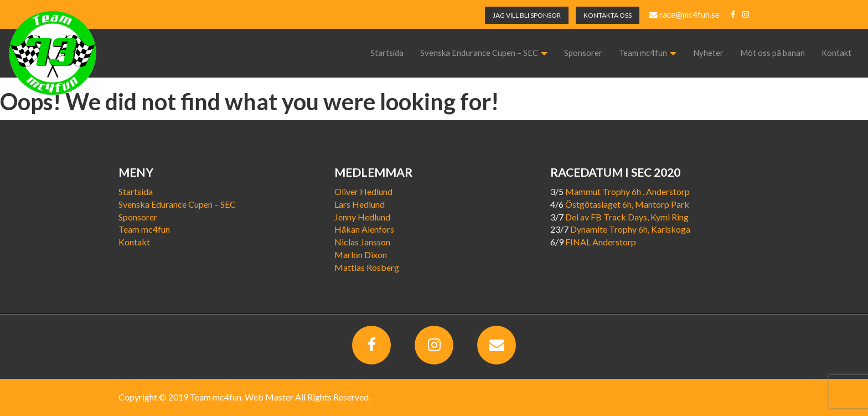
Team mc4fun (648, 53)
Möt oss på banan (773, 53)
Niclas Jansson (362, 242)
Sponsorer (583, 53)
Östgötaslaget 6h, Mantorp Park (627, 204)
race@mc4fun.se (684, 15)
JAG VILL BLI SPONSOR (527, 15)
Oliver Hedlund (363, 191)
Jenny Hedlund (362, 217)
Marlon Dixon (361, 255)
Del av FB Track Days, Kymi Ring (627, 217)
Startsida (387, 53)
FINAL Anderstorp (601, 242)
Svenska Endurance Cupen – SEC (484, 53)
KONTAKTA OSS (608, 15)
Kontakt (836, 53)
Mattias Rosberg (367, 267)
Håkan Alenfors (364, 229)
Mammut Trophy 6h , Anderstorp (627, 191)
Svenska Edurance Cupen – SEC (177, 204)
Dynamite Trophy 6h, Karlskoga (630, 229)
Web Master (269, 397)
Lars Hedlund (360, 204)
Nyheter (708, 53)
